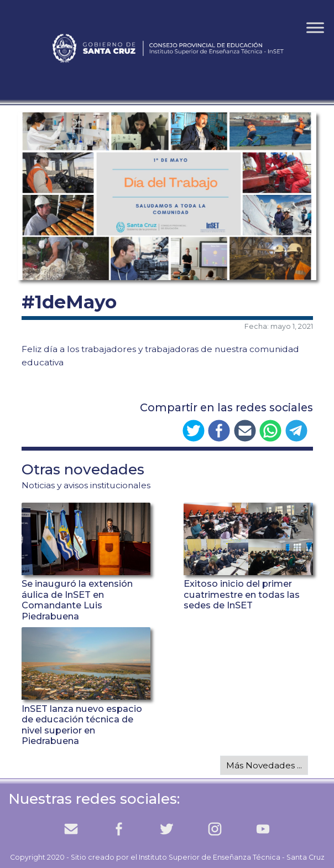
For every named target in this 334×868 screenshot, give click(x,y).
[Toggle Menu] (315, 27)
